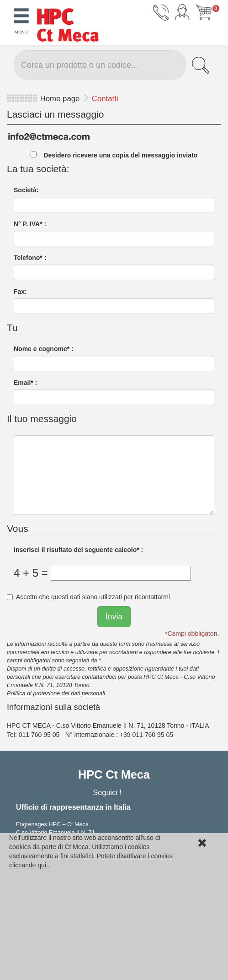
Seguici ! (108, 792)
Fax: (20, 292)
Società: (26, 190)
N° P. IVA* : (30, 224)
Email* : (25, 383)
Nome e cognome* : (44, 349)
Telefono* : (30, 258)
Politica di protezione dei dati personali (56, 693)
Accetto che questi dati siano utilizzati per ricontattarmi (88, 597)
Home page (60, 99)
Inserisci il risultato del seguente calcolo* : (78, 550)
